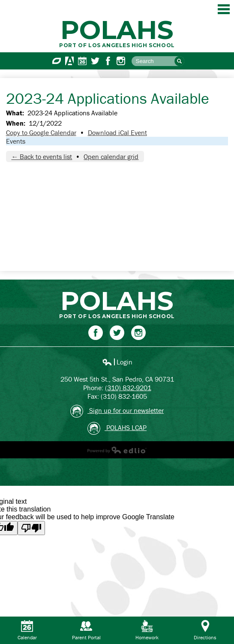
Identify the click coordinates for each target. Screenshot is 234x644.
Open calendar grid (111, 156)
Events (16, 141)
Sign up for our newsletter (117, 411)
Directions (205, 630)
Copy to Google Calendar (41, 132)
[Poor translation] (31, 528)
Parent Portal (86, 630)
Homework (147, 630)
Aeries (69, 61)
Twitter (95, 61)
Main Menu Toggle (224, 9)
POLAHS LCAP (117, 428)
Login (117, 362)
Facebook (108, 61)
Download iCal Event (117, 132)
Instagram (121, 61)
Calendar (82, 61)
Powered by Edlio (117, 450)
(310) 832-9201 (128, 388)
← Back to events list (42, 156)
